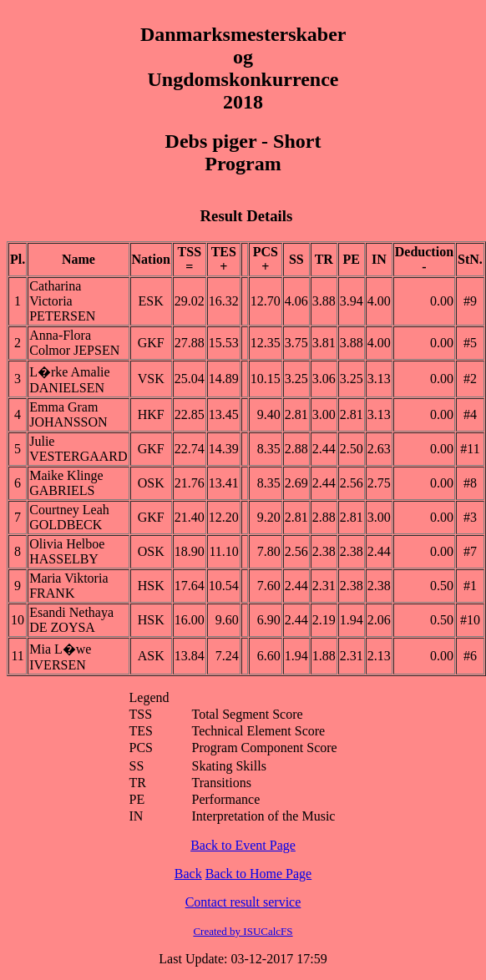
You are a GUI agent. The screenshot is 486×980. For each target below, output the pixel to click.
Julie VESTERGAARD (78, 449)
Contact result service (243, 902)
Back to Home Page (259, 874)
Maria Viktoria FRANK (68, 586)
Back (188, 874)
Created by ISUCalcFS (243, 931)
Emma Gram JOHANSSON (68, 414)
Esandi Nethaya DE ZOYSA (71, 620)
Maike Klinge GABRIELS (66, 483)
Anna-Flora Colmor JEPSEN (74, 343)
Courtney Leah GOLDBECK (69, 517)
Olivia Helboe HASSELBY (67, 551)
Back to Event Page (243, 845)
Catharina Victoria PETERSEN (62, 301)
